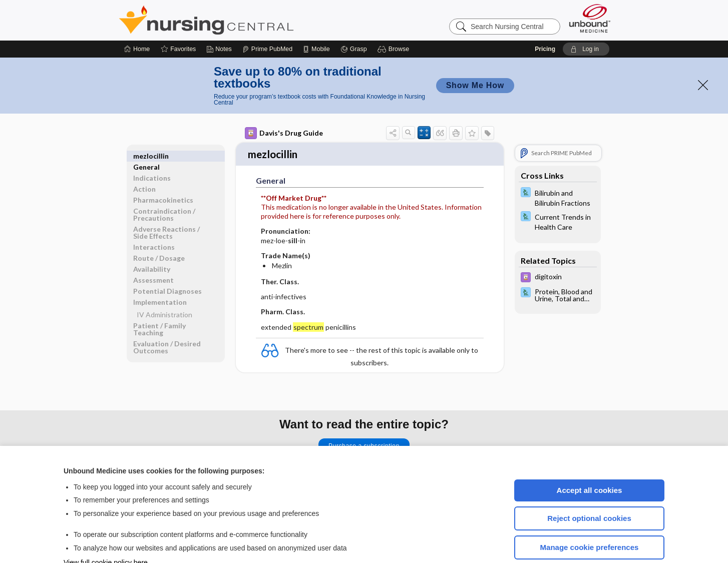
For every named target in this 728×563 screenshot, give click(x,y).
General (146, 126)
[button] (395, 19)
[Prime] (267, 19)
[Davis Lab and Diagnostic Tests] (558, 167)
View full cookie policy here (106, 532)
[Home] (137, 19)
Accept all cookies (590, 460)
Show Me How (475, 55)
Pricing (545, 19)
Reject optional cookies (589, 488)
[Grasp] (354, 19)
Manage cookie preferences (590, 517)
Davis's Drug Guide (284, 103)
